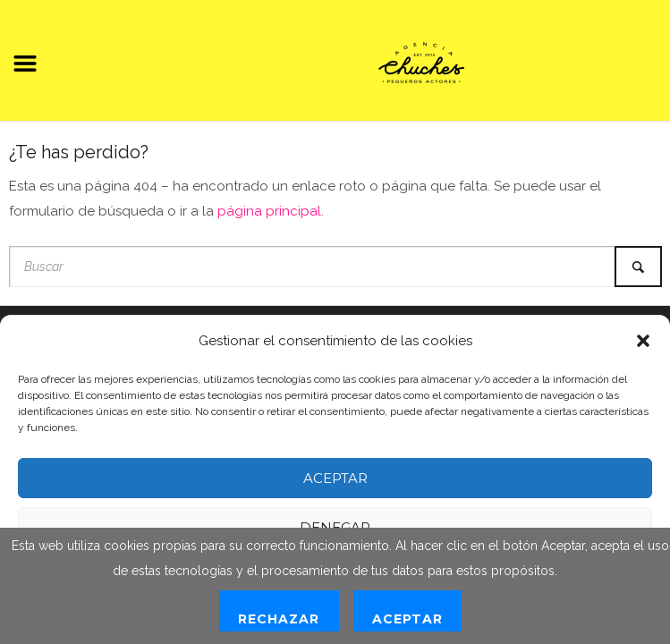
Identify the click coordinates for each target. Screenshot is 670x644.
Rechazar (279, 619)
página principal (269, 211)
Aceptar (335, 478)
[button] (643, 341)
